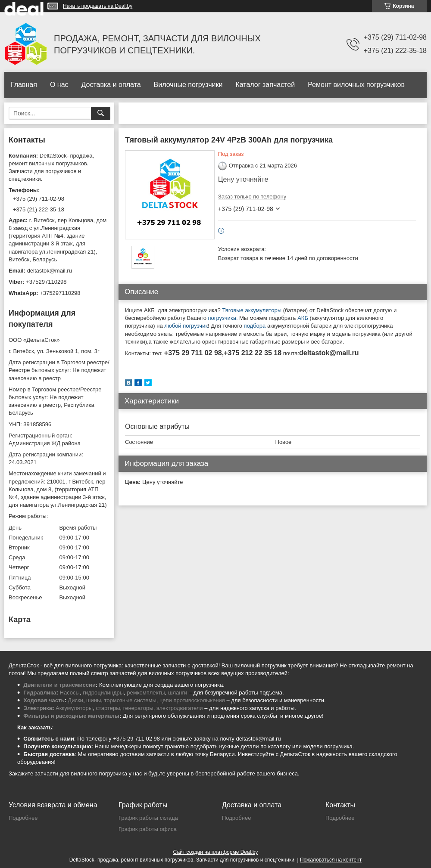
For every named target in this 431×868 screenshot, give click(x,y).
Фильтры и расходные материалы (71, 716)
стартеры (108, 708)
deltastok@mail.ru (50, 271)
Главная (24, 85)
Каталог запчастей (265, 85)
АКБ (303, 318)
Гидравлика (40, 693)
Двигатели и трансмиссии (59, 685)
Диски (75, 700)
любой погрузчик (186, 326)
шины (94, 700)
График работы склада (148, 818)
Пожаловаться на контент (331, 860)
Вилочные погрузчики (188, 85)
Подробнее (23, 818)
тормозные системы (130, 700)
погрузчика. (223, 318)
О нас (59, 85)
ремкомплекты (146, 693)
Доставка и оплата (111, 85)
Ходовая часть (44, 700)
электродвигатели (180, 708)
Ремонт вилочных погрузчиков (356, 85)
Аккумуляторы (74, 708)
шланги (178, 693)
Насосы (70, 693)
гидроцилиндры (103, 693)
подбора (256, 326)
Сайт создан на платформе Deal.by (216, 852)
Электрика (38, 708)
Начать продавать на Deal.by (98, 6)
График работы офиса (148, 829)
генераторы (138, 708)
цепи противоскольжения (192, 700)
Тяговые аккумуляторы (252, 310)
